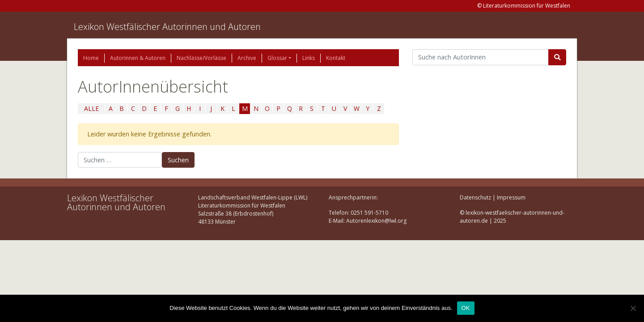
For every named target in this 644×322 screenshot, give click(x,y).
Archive (247, 58)
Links (309, 58)
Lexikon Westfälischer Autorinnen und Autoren (167, 27)
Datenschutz (475, 197)
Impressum (511, 197)
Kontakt (336, 58)
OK (466, 308)
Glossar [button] (277, 58)
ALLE (91, 108)
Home (91, 58)
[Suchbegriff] (481, 57)
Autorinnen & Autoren (138, 58)
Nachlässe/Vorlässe (201, 58)
